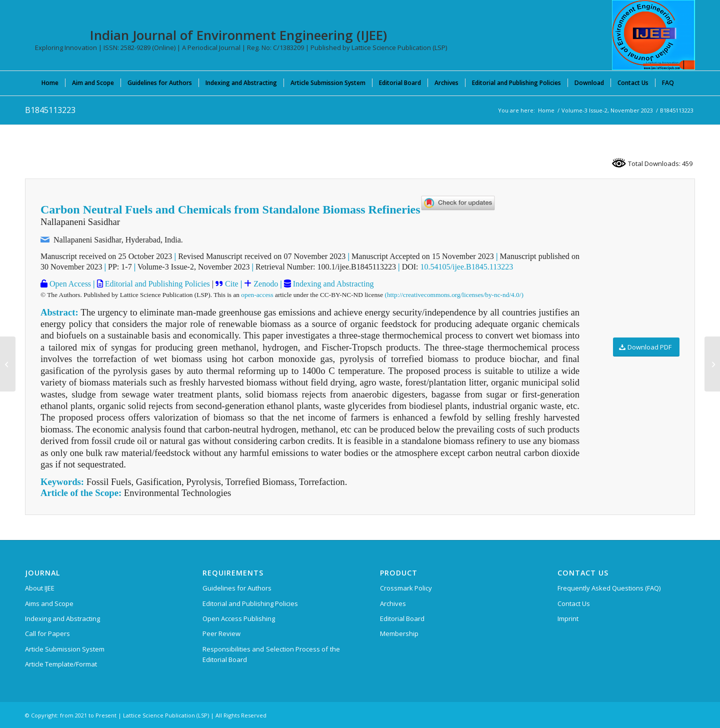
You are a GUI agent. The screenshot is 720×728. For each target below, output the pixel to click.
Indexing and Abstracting (332, 284)
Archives (393, 603)
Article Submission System (65, 649)
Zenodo (265, 284)
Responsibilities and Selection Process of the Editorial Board (271, 654)
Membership (399, 633)
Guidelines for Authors (237, 588)
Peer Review (221, 633)
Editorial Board (402, 618)
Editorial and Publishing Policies (156, 284)
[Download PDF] (646, 347)
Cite (232, 284)
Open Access (69, 284)
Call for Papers (47, 633)
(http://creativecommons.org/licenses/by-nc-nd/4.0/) (454, 295)
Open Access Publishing (239, 618)
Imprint (568, 618)
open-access (257, 295)
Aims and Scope (49, 603)
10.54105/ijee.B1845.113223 (467, 267)
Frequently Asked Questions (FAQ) (609, 588)
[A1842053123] (8, 364)
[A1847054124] (712, 364)
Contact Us (574, 603)
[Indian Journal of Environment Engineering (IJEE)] (653, 35)
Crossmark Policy (406, 588)
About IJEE (40, 588)
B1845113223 (50, 110)
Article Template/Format (61, 664)
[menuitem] (50, 82)
